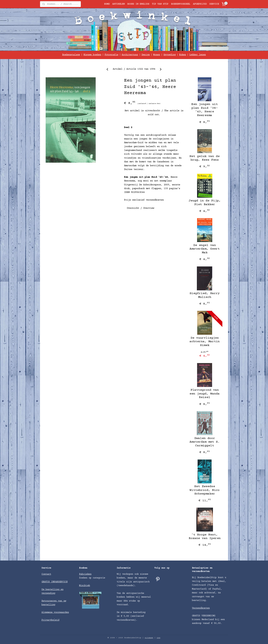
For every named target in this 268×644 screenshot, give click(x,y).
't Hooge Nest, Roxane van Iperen (205, 537)
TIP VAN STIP (160, 4)
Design (146, 55)
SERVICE (214, 4)
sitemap (149, 638)
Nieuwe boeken (92, 55)
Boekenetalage (71, 55)
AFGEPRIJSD (200, 4)
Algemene (48, 612)
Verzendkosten (201, 608)
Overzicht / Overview (140, 208)
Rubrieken (85, 574)
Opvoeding (170, 55)
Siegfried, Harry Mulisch (205, 295)
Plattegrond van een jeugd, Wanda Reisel (205, 394)
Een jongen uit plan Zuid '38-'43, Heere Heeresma (205, 110)
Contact (46, 574)
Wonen (157, 55)
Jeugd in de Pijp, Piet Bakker (205, 203)
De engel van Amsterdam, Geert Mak (205, 249)
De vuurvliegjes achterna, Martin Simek (205, 342)
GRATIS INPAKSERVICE (55, 582)
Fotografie (111, 55)
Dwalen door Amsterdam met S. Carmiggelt (205, 442)
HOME (107, 4)
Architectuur (130, 55)
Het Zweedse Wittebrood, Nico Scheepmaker (205, 490)
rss (159, 638)
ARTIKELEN (118, 4)
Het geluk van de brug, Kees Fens (205, 158)
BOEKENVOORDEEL (181, 4)
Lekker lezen (198, 55)
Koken (183, 55)
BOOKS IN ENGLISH (138, 4)
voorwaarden (61, 612)
